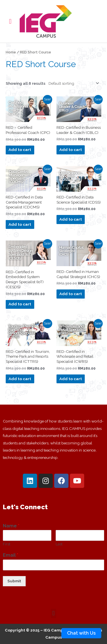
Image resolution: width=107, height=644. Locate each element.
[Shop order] (73, 83)
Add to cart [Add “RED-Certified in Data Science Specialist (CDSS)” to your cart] (71, 219)
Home (11, 52)
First (7, 544)
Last (59, 544)
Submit (14, 581)
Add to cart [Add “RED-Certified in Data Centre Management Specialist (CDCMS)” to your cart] (20, 224)
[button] (53, 613)
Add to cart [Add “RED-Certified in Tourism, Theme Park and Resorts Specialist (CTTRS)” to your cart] (20, 379)
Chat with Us (81, 633)
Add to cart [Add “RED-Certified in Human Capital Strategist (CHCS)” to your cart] (71, 294)
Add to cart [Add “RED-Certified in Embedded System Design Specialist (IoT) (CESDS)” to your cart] (20, 304)
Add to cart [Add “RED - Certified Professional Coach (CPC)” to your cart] (20, 150)
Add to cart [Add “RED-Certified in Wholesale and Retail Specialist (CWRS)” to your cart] (71, 379)
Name (11, 526)
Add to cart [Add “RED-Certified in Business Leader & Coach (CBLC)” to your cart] (71, 150)
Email (11, 555)
